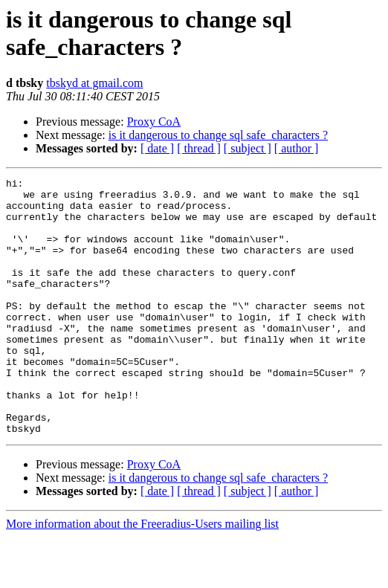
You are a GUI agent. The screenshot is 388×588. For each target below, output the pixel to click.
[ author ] (297, 148)
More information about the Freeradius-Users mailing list (142, 575)
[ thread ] (199, 148)
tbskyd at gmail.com (94, 83)
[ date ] (157, 148)
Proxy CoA (154, 122)
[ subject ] (248, 148)
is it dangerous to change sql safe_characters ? (218, 135)
